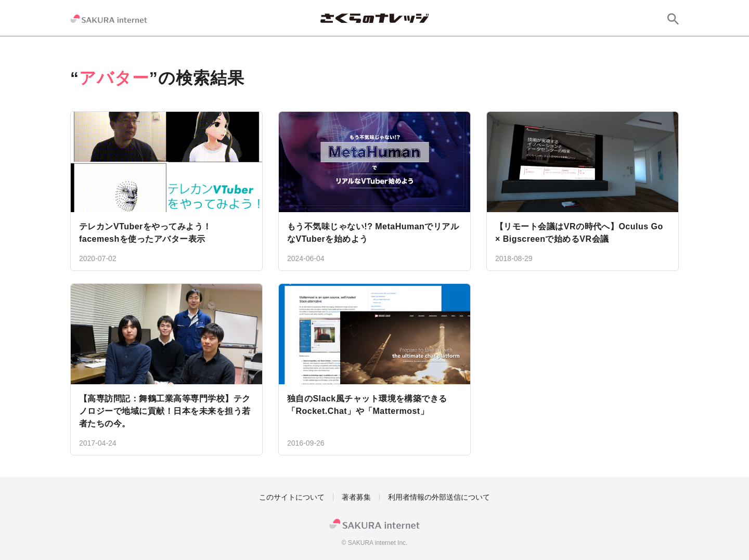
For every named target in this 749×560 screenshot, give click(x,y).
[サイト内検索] (673, 19)
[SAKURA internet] (109, 19)
